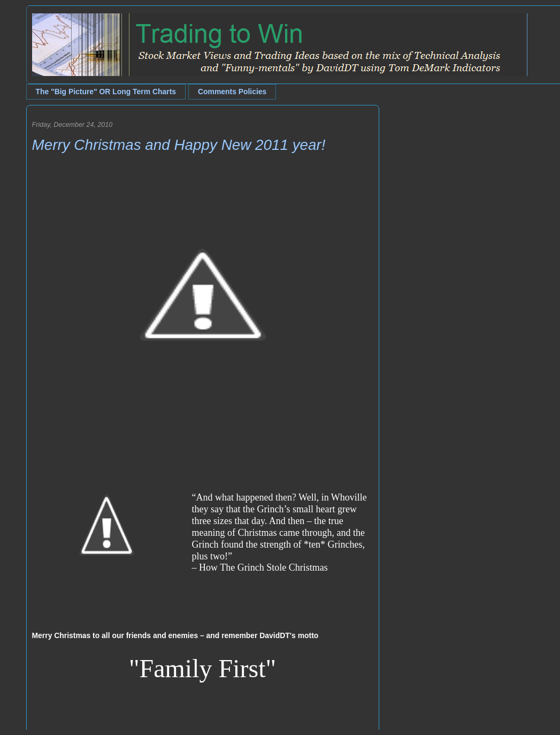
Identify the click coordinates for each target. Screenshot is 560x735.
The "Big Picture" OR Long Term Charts (106, 92)
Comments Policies (232, 92)
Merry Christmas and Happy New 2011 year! (179, 145)
